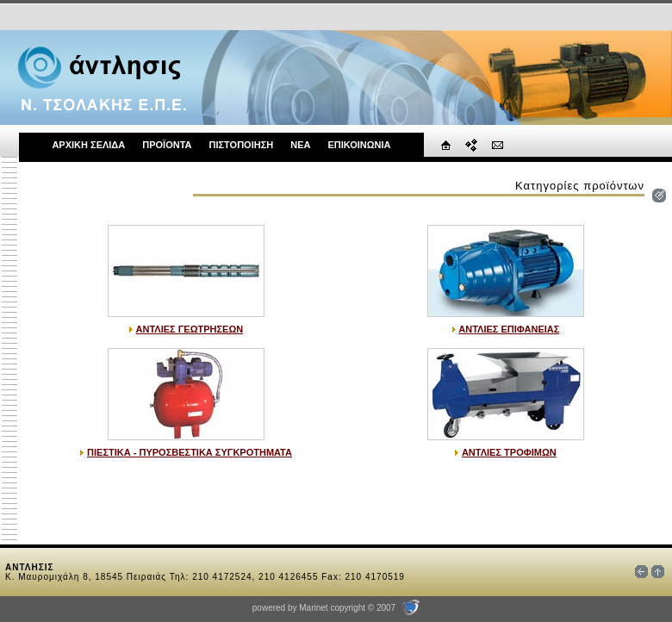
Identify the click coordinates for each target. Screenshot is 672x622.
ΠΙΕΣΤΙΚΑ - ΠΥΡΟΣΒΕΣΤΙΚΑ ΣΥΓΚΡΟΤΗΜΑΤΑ (190, 452)
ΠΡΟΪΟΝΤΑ (167, 145)
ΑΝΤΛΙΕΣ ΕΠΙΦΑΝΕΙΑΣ (509, 329)
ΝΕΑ (300, 145)
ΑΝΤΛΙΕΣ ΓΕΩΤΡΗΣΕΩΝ (190, 329)
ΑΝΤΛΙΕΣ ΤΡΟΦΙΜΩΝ (509, 452)
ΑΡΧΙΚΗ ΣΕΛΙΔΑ (88, 145)
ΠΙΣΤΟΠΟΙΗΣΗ (241, 145)
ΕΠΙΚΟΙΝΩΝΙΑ (359, 145)
